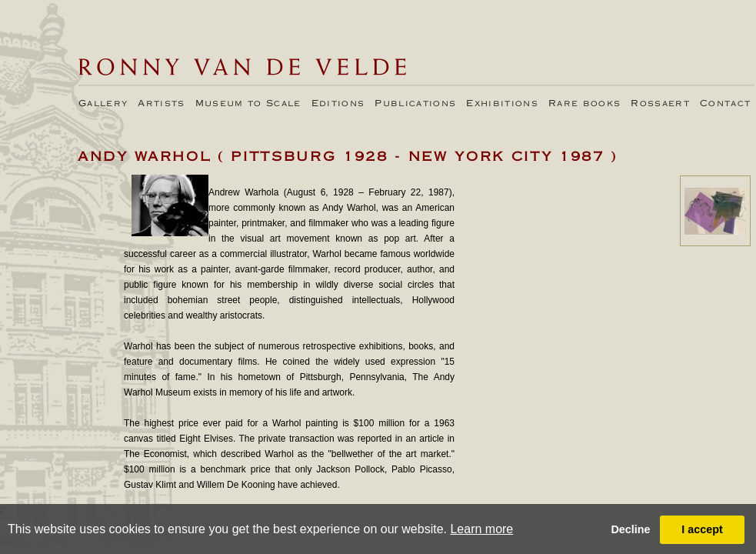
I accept (702, 529)
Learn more (481, 529)
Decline (630, 529)
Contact (725, 104)
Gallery (103, 104)
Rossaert (660, 104)
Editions (338, 104)
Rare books (584, 104)
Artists (161, 104)
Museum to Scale (248, 104)
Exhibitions (502, 104)
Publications (415, 104)
